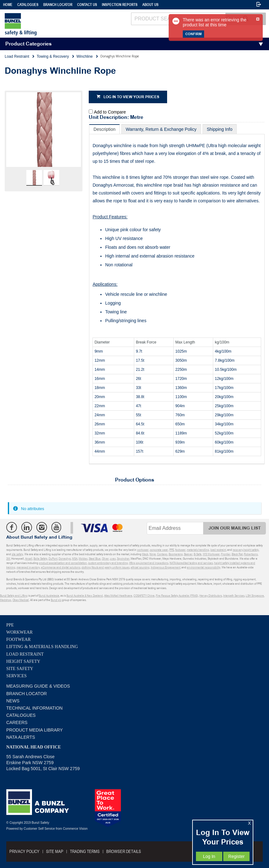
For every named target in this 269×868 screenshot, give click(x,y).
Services (16, 676)
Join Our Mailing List (235, 528)
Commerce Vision (75, 829)
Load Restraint (25, 654)
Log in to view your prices (131, 97)
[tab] (104, 129)
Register (236, 856)
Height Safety (23, 661)
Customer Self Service (39, 829)
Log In (209, 856)
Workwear (19, 632)
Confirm (193, 34)
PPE (10, 625)
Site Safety (20, 669)
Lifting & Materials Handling (42, 647)
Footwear (18, 639)
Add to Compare (110, 112)
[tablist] (177, 294)
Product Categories (29, 44)
